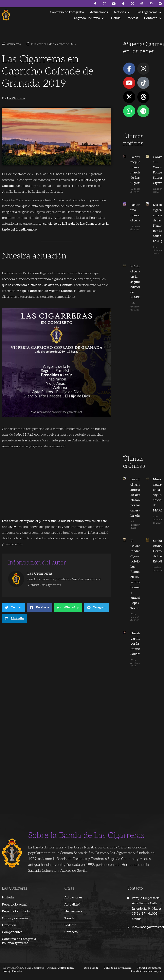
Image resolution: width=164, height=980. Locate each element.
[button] (122, 12)
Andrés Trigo (65, 968)
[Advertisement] (141, 391)
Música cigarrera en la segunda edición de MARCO (137, 282)
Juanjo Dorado (12, 971)
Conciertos (14, 44)
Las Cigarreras (16, 99)
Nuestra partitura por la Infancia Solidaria (137, 644)
